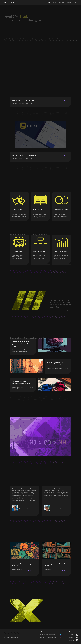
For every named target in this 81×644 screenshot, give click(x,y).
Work (54, 2)
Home (49, 2)
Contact (76, 2)
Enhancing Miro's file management (48, 637)
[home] (9, 2)
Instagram (72, 640)
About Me (61, 2)
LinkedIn (71, 635)
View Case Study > (63, 101)
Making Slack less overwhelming (47, 635)
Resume (69, 2)
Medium (71, 637)
